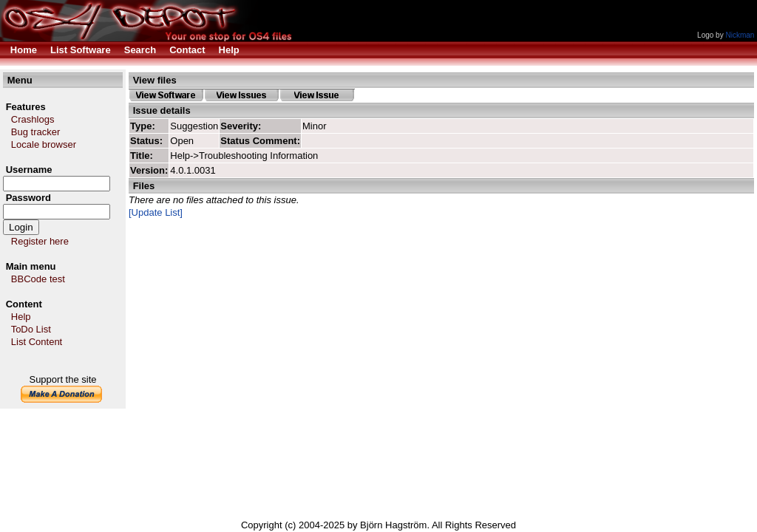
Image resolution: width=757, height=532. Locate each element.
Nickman (740, 35)
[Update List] (156, 212)
